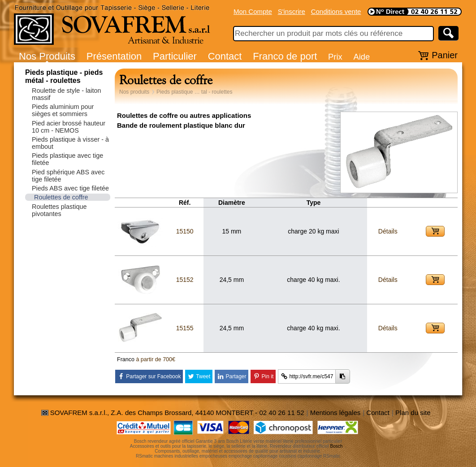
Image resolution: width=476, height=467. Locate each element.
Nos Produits (47, 56)
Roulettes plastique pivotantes (59, 210)
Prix (335, 57)
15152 (185, 280)
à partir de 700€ (156, 359)
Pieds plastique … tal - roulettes (194, 92)
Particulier (175, 56)
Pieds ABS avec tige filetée (70, 188)
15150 (185, 231)
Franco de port (285, 56)
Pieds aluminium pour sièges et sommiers (63, 110)
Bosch (337, 446)
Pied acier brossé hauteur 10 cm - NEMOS (69, 127)
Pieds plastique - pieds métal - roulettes (64, 76)
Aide (361, 57)
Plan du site (413, 413)
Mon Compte (253, 11)
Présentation (114, 56)
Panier (445, 55)
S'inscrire (292, 11)
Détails (388, 231)
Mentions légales (335, 413)
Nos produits (134, 92)
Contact (225, 56)
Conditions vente (336, 11)
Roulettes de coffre (61, 197)
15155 (185, 328)
